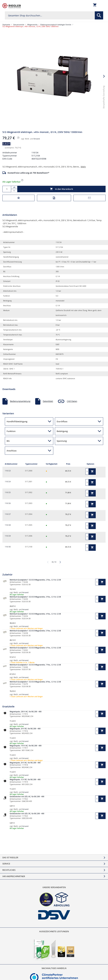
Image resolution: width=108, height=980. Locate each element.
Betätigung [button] (62, 431)
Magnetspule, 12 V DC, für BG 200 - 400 (25, 780)
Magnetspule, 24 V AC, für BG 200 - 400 (25, 763)
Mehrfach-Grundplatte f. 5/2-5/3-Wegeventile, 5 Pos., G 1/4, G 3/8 (35, 631)
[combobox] (54, 15)
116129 (8, 536)
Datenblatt (48, 401)
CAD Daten (72, 401)
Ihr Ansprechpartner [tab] (14, 876)
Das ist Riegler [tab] (10, 858)
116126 (8, 503)
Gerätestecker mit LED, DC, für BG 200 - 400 (27, 814)
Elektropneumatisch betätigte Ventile (56, 25)
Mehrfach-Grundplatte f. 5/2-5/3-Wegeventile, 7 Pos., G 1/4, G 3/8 (35, 665)
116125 (8, 493)
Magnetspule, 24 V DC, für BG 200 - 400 (25, 729)
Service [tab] (6, 864)
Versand (37, 139)
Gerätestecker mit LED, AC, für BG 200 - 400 (27, 797)
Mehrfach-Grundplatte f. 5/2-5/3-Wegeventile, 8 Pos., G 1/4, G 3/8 (35, 682)
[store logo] (12, 6)
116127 (8, 514)
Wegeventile (32, 25)
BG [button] (8, 441)
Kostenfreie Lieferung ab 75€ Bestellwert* (28, 173)
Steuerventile (19, 25)
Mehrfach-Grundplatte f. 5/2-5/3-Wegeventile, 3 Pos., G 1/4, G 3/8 (35, 597)
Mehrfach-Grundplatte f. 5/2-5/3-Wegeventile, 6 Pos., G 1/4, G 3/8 (35, 648)
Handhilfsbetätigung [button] (17, 421)
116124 (8, 482)
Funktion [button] (11, 431)
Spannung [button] (62, 441)
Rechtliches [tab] (9, 870)
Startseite (6, 25)
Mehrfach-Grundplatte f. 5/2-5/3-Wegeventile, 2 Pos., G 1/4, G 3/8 (35, 580)
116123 (8, 471)
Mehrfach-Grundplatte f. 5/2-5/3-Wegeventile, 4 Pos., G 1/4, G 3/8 (35, 614)
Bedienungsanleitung (20, 401)
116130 (8, 547)
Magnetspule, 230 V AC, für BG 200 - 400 (26, 712)
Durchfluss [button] (62, 421)
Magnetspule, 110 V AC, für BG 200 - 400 (26, 746)
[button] (104, 122)
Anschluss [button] (12, 451)
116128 (8, 525)
